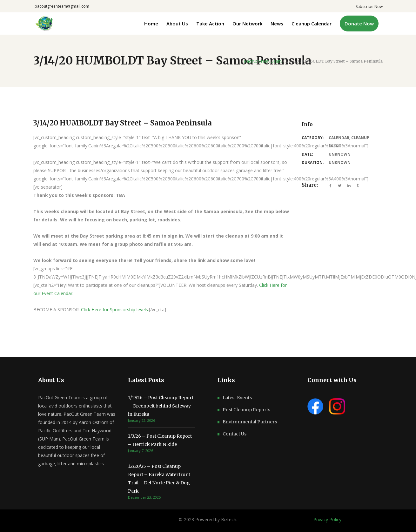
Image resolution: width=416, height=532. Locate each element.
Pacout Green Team (263, 61)
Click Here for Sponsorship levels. (115, 310)
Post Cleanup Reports (246, 410)
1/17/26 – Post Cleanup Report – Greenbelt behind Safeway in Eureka (161, 406)
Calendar (339, 138)
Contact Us (235, 434)
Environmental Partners (250, 422)
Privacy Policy (327, 519)
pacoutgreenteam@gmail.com (62, 6)
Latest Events (237, 398)
